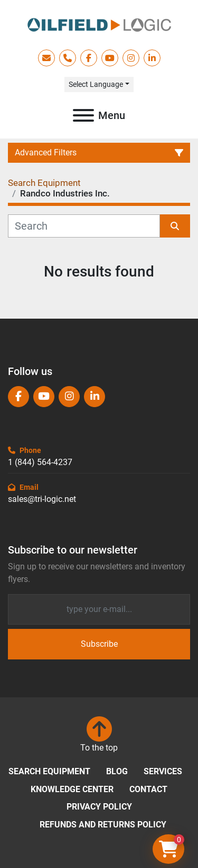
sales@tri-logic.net (42, 499)
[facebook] (89, 58)
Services (163, 771)
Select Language (96, 84)
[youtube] (110, 58)
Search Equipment (49, 771)
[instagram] (131, 58)
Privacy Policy (99, 807)
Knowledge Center (72, 789)
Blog (117, 771)
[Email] (99, 609)
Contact (148, 789)
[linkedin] (152, 58)
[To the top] (99, 735)
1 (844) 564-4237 (40, 462)
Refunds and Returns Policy (103, 825)
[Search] (84, 226)
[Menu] (83, 115)
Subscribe (99, 644)
